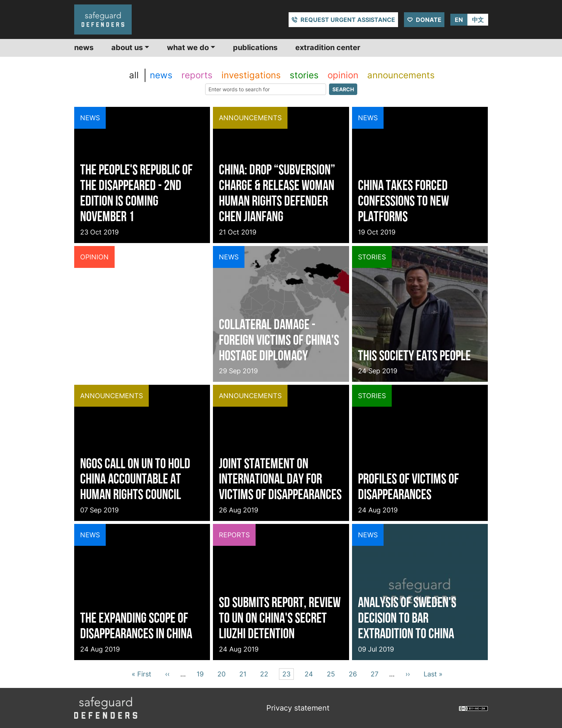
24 (310, 673)
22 (265, 673)
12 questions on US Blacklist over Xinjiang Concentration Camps (135, 340)
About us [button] (127, 47)
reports (197, 75)
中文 (478, 20)
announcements (401, 75)
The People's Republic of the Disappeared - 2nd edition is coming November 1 (136, 193)
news (161, 75)
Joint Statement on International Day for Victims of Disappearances (280, 479)
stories (304, 75)
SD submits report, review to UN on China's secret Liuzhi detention (280, 618)
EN (459, 20)
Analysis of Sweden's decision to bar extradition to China (407, 618)
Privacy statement (298, 708)
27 (376, 673)
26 (354, 673)
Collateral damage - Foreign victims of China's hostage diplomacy (279, 340)
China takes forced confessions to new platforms (403, 201)
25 (332, 673)
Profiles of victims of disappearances (408, 486)
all (134, 75)
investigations (251, 75)
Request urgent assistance (348, 20)
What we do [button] (188, 47)
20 (223, 673)
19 (201, 673)
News (84, 47)
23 (288, 673)
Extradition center (328, 47)
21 (244, 673)
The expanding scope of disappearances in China (136, 626)
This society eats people (414, 355)
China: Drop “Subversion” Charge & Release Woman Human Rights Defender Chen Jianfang (277, 193)
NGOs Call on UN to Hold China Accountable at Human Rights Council (135, 479)
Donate (429, 20)
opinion (343, 75)
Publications (255, 47)
